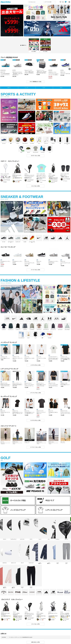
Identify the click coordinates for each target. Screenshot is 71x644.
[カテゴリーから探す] (50, 2)
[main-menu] (69, 2)
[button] (70, 69)
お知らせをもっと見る (35, 642)
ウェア (44, 88)
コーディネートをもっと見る (35, 447)
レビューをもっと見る (35, 186)
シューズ (26, 88)
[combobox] (36, 2)
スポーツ (9, 88)
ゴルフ (61, 88)
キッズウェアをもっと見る (35, 420)
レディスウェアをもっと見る (35, 393)
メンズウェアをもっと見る (35, 365)
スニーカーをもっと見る (36, 270)
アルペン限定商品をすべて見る (36, 82)
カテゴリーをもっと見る (36, 156)
